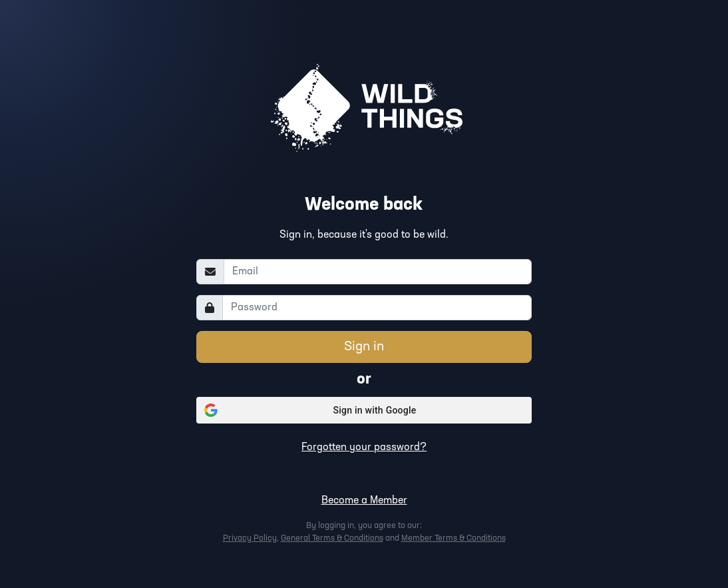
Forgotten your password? (364, 447)
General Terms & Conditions (332, 538)
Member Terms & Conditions (454, 538)
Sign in (364, 347)
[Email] (378, 272)
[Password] (377, 308)
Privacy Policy (250, 538)
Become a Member (364, 501)
